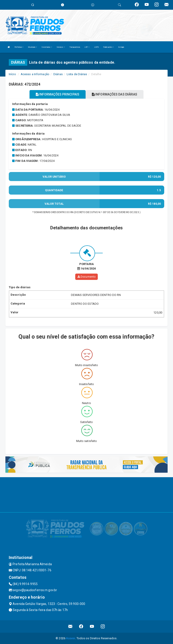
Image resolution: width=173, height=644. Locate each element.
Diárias (58, 74)
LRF (87, 47)
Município (32, 47)
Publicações (108, 47)
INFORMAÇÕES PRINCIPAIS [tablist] (58, 94)
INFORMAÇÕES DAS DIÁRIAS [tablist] (115, 94)
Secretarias (47, 47)
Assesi (71, 638)
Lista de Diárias (77, 74)
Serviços (61, 47)
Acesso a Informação (35, 74)
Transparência (75, 47)
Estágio (121, 47)
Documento (86, 277)
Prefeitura (19, 47)
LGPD (96, 47)
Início (12, 74)
